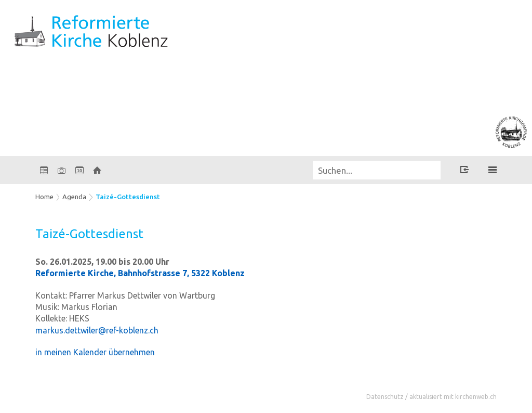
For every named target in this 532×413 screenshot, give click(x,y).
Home (44, 197)
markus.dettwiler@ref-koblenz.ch (97, 330)
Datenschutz (385, 397)
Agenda (74, 197)
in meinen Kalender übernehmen (95, 352)
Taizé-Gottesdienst (128, 197)
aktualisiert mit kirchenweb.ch (453, 397)
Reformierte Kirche (140, 273)
